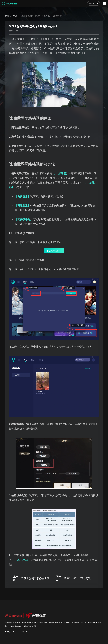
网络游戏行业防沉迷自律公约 (26, 626)
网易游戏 (59, 623)
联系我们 (67, 623)
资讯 (15, 16)
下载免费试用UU (54, 251)
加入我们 (84, 623)
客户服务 (17, 623)
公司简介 (8, 623)
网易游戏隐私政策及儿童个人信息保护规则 (38, 623)
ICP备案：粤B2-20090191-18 (16, 632)
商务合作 (75, 623)
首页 (7, 16)
